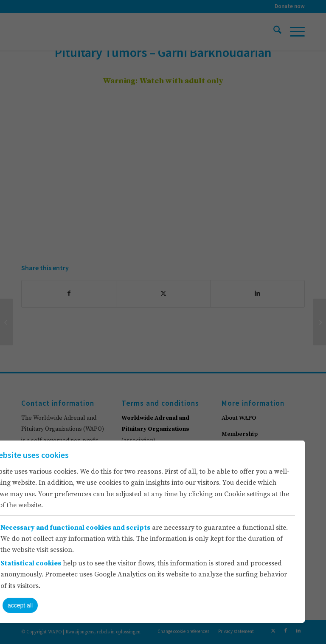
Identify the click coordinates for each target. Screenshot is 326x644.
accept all (20, 605)
